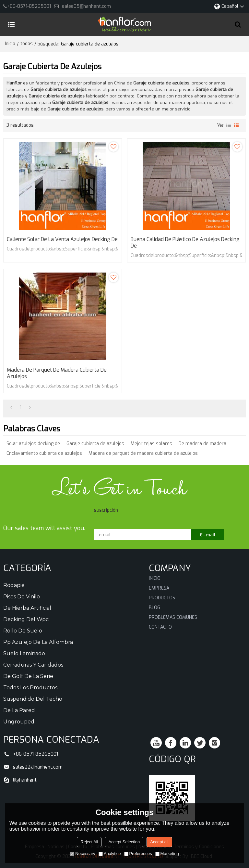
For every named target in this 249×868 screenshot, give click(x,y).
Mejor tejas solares (151, 444)
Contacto (160, 627)
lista (229, 125)
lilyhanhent (25, 780)
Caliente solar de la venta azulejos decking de (62, 239)
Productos (162, 598)
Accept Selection (124, 842)
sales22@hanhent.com (38, 767)
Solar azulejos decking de (33, 444)
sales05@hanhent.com (86, 6)
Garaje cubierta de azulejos (95, 444)
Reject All (89, 842)
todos (27, 44)
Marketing (167, 854)
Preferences (138, 854)
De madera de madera (202, 444)
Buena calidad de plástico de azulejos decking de (185, 243)
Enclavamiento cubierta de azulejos (44, 453)
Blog (154, 608)
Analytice (110, 854)
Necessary (83, 854)
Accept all (159, 842)
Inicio (10, 44)
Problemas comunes (173, 617)
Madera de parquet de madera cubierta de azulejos (57, 373)
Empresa (159, 588)
